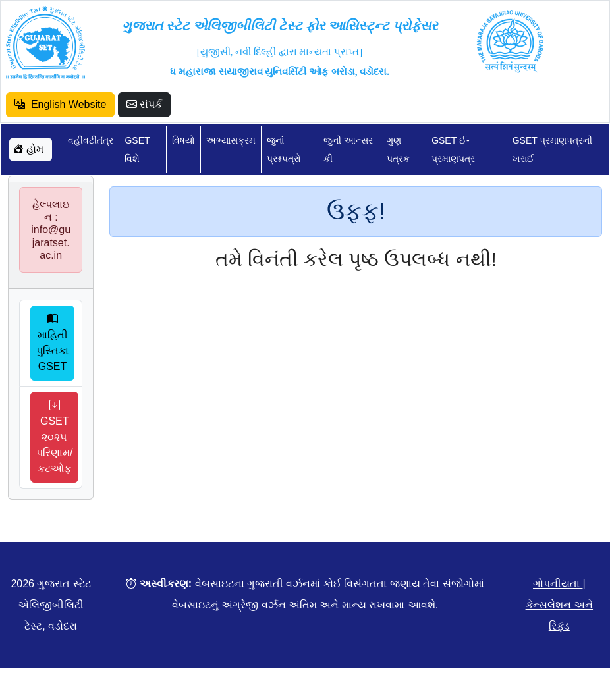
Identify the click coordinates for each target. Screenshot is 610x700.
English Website (60, 104)
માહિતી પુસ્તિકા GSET (52, 343)
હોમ (28, 149)
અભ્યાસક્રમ (231, 140)
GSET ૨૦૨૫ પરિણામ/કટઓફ (54, 437)
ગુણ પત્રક (398, 149)
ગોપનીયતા (558, 584)
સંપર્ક (144, 104)
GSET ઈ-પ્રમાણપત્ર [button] (453, 149)
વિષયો (183, 140)
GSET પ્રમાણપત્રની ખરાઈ (553, 149)
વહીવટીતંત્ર (91, 140)
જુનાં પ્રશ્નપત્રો (284, 149)
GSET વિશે (137, 149)
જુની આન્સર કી (348, 149)
